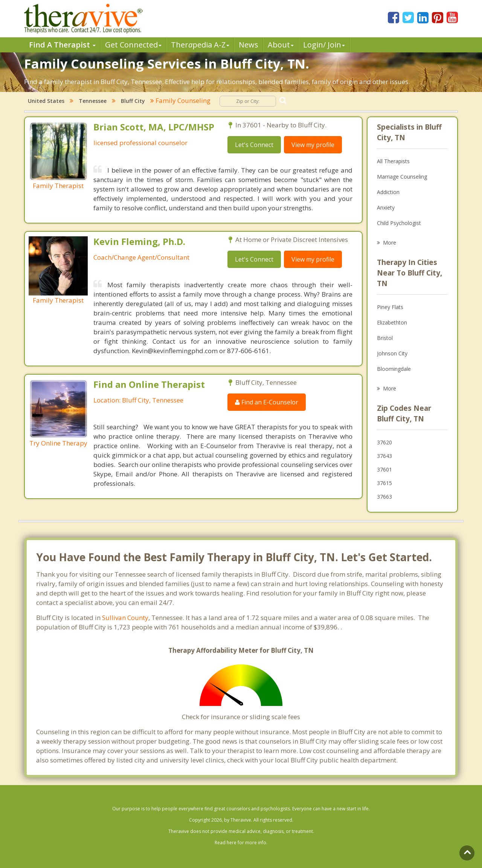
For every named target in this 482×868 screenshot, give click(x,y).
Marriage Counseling (402, 177)
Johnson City (392, 353)
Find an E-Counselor (267, 402)
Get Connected (133, 45)
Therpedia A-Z (200, 45)
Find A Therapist (62, 45)
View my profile (313, 145)
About (281, 45)
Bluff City (133, 101)
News (249, 45)
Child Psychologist (399, 223)
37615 (384, 483)
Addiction (388, 192)
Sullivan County (125, 618)
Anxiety (386, 207)
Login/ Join (324, 45)
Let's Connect (254, 145)
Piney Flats (390, 307)
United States (46, 101)
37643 (384, 456)
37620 (384, 442)
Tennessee (93, 101)
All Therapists (393, 161)
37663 (384, 497)
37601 (384, 469)
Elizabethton (392, 322)
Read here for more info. (241, 843)
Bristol (385, 338)
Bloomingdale (394, 369)
